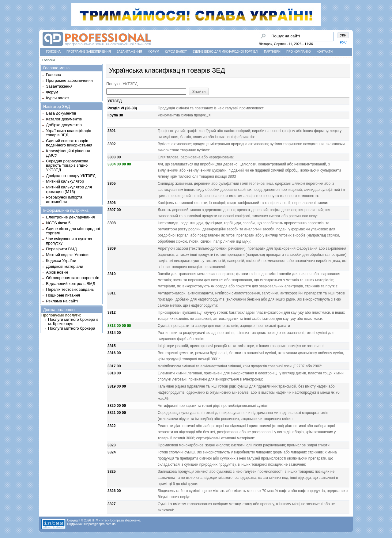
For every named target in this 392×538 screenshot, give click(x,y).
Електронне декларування (70, 217)
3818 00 (114, 373)
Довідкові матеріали (64, 266)
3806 (112, 203)
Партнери (272, 52)
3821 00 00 (117, 413)
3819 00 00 (117, 386)
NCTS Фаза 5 (58, 223)
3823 (112, 445)
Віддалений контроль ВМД (71, 284)
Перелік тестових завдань (70, 289)
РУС (343, 42)
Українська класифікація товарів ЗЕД (68, 133)
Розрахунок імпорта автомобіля (64, 199)
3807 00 (114, 210)
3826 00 (114, 491)
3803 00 (114, 157)
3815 (112, 346)
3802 (112, 144)
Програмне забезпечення (89, 52)
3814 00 (114, 333)
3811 (112, 293)
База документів (61, 113)
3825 (112, 472)
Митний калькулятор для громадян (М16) (69, 189)
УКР (343, 35)
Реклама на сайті (62, 301)
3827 (112, 504)
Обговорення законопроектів (73, 278)
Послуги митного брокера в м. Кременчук (73, 322)
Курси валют (176, 52)
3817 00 (114, 366)
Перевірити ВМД (61, 249)
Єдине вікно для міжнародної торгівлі (225, 52)
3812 (112, 313)
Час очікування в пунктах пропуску (69, 241)
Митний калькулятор (65, 181)
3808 (112, 223)
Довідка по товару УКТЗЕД (71, 176)
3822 (112, 426)
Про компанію (299, 52)
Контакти (325, 52)
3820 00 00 (117, 406)
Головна (53, 52)
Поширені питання (63, 295)
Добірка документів (64, 125)
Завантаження (129, 52)
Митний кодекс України (67, 255)
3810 (112, 274)
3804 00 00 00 (119, 164)
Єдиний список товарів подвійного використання (69, 143)
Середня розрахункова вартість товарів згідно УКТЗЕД (67, 165)
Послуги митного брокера (72, 328)
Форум (154, 52)
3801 (112, 131)
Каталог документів (64, 119)
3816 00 (114, 353)
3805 (112, 184)
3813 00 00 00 (119, 326)
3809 (112, 248)
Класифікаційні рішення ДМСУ (68, 153)
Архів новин (57, 272)
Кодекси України (61, 261)
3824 (112, 452)
